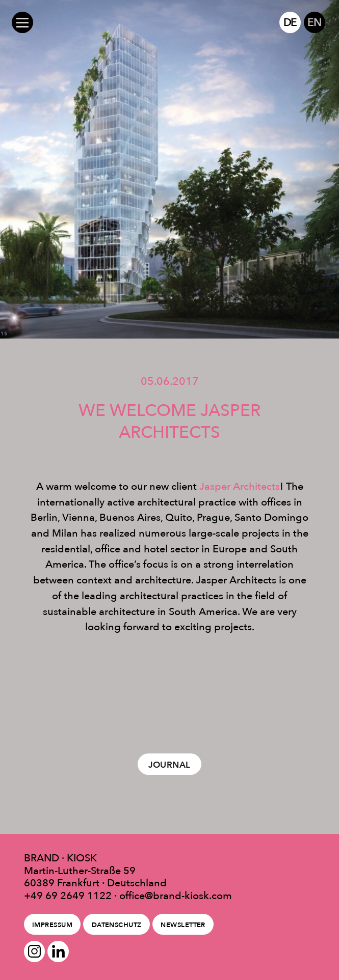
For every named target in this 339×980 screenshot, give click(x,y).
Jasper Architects (240, 486)
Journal (169, 765)
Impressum (52, 925)
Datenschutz (117, 925)
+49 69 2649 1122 (68, 895)
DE (290, 22)
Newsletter (183, 925)
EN (314, 22)
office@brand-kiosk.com (176, 895)
